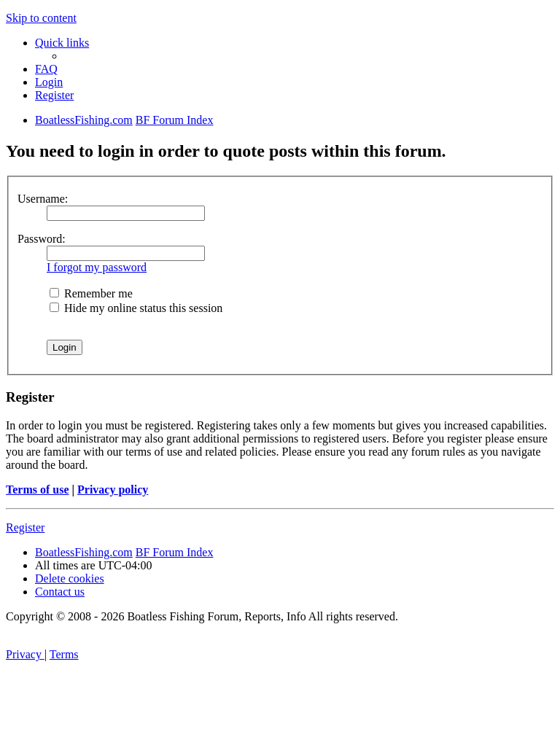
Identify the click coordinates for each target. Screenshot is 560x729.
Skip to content (41, 18)
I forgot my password (97, 267)
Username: (43, 199)
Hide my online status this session (136, 308)
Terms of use (38, 490)
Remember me (91, 293)
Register (25, 527)
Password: (42, 239)
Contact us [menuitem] (60, 592)
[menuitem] (46, 69)
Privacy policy (113, 490)
